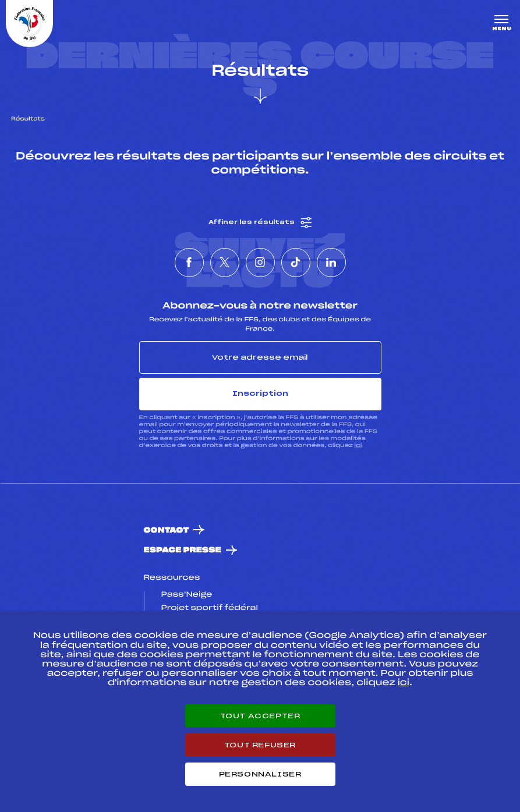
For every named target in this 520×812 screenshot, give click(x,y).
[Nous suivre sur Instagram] (260, 263)
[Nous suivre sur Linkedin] (331, 263)
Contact (167, 531)
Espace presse (183, 550)
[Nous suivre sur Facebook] (189, 263)
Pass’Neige (187, 595)
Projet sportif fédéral (210, 608)
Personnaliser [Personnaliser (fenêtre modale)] (260, 774)
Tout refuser (260, 745)
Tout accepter (260, 716)
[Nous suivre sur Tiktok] (296, 263)
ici (358, 446)
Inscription (260, 393)
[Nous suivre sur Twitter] (225, 263)
